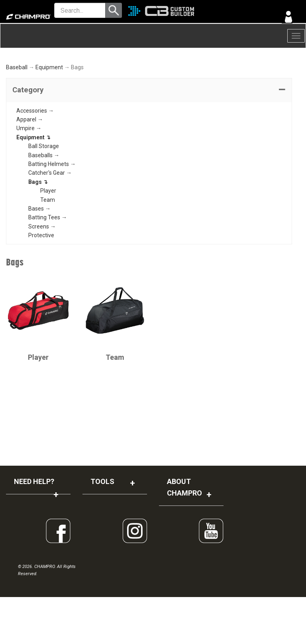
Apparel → (30, 166)
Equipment (49, 114)
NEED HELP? (34, 528)
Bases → (39, 256)
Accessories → (35, 157)
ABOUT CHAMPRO (184, 534)
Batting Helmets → (52, 211)
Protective (41, 282)
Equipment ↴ (33, 184)
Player (48, 238)
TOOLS (102, 528)
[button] (149, 137)
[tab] (149, 137)
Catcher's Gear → (50, 220)
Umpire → (29, 175)
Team (48, 246)
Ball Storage (44, 193)
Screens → (42, 273)
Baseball (17, 114)
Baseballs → (44, 202)
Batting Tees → (48, 264)
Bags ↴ (38, 228)
